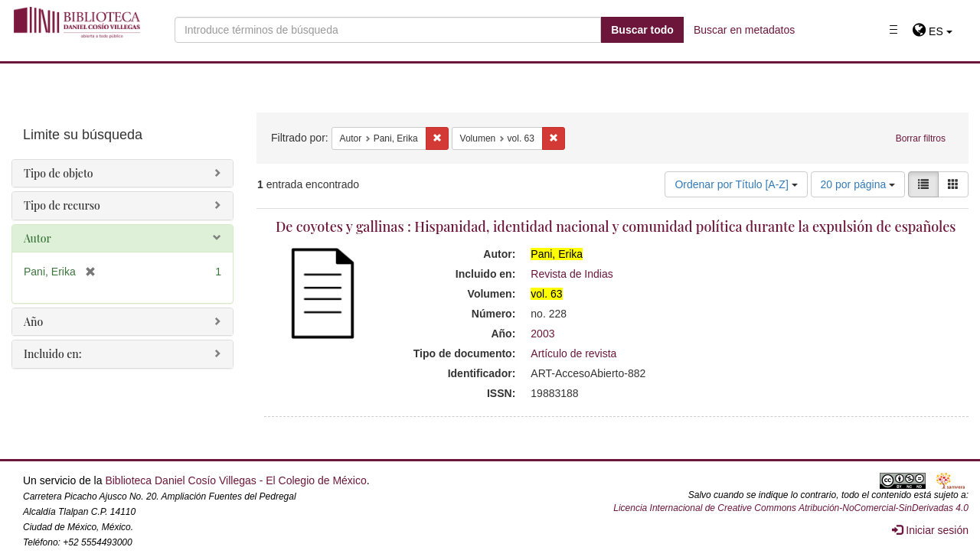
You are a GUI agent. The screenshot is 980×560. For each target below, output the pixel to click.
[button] (932, 31)
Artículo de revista (573, 353)
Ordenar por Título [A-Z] (736, 184)
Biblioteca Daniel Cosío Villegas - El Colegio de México (235, 480)
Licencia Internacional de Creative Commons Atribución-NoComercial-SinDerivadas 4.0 (791, 508)
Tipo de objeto (59, 173)
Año (33, 322)
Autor (38, 238)
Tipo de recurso (62, 205)
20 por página (858, 184)
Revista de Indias (572, 274)
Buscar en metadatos (744, 30)
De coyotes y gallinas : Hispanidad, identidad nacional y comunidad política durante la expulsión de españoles (616, 226)
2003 (542, 334)
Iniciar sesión (930, 530)
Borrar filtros (921, 138)
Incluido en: (52, 354)
